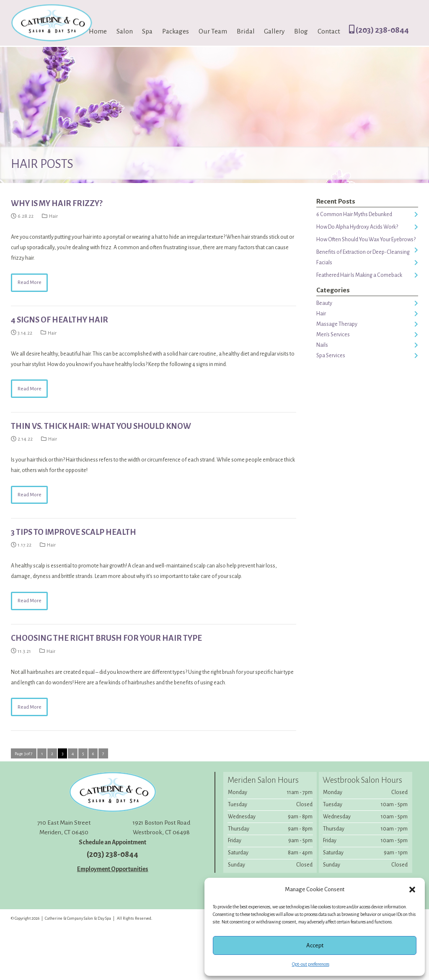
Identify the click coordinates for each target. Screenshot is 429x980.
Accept (315, 945)
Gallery (274, 31)
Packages (176, 31)
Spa (147, 31)
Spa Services (331, 356)
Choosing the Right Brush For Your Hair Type (106, 638)
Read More (30, 282)
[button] (412, 890)
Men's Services (333, 335)
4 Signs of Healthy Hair (59, 320)
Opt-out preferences (311, 964)
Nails (322, 345)
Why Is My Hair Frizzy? (57, 203)
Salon (125, 31)
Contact (329, 31)
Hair (53, 216)
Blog (301, 31)
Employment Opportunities (113, 869)
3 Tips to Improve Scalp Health (74, 532)
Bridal (246, 31)
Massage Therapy (337, 324)
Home (98, 31)
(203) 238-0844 (379, 30)
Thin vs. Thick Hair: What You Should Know (101, 426)
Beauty (324, 303)
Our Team (213, 31)
